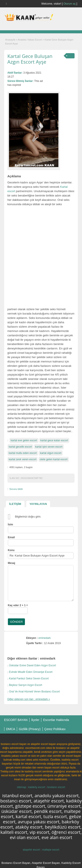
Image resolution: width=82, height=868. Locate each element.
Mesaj (11, 563)
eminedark (45, 638)
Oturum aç (70, 4)
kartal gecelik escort (20, 447)
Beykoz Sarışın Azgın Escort (25, 685)
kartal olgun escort (51, 453)
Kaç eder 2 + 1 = (18, 605)
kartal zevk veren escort (23, 459)
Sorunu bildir (16, 489)
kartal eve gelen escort (24, 440)
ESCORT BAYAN (16, 720)
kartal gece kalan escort (54, 440)
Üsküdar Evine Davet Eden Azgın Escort (32, 665)
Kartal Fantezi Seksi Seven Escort (29, 678)
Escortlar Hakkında (56, 720)
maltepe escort (51, 850)
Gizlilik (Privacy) (30, 729)
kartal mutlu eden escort (23, 453)
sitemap (21, 787)
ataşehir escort (31, 850)
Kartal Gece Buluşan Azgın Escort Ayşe (30, 59)
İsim (10, 525)
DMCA (11, 729)
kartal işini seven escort (49, 447)
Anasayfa (10, 40)
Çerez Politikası (55, 729)
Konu (11, 550)
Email (11, 537)
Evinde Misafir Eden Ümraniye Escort (31, 672)
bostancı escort (56, 787)
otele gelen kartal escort (54, 459)
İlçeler (35, 720)
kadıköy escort (37, 787)
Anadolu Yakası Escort (30, 40)
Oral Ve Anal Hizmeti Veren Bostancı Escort (34, 692)
